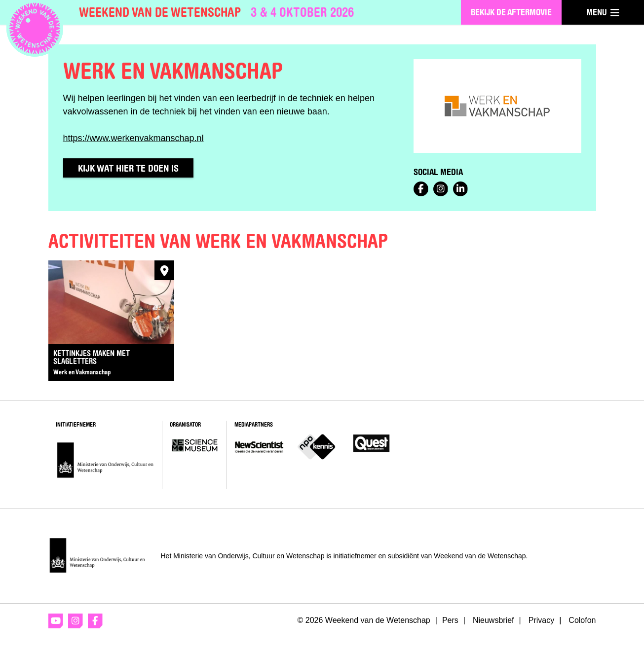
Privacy (541, 620)
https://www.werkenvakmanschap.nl (133, 138)
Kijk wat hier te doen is (128, 168)
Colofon (582, 620)
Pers (450, 620)
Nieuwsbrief (493, 620)
